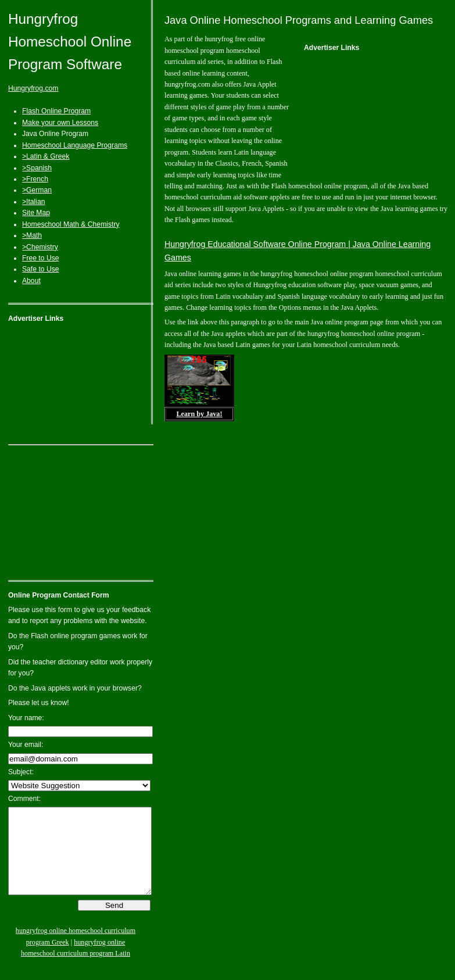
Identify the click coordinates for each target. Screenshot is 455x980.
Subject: (21, 772)
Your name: (26, 718)
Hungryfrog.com (33, 88)
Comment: (24, 799)
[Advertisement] (81, 386)
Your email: (26, 745)
